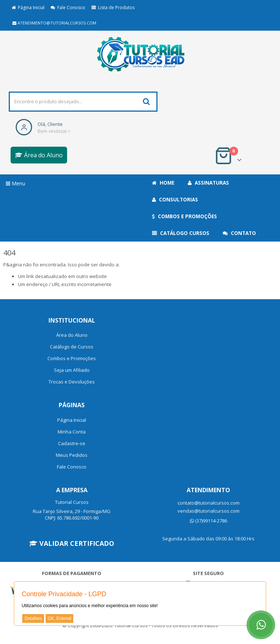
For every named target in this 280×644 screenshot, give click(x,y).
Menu (15, 183)
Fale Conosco (68, 7)
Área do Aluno (39, 155)
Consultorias (175, 200)
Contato (239, 233)
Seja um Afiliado (72, 370)
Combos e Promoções (184, 216)
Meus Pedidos (72, 455)
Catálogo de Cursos (72, 347)
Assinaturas (208, 183)
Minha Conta (72, 432)
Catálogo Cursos (181, 233)
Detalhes (33, 618)
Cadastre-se (72, 443)
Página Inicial (28, 7)
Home (163, 183)
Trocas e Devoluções (72, 382)
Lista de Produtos (113, 7)
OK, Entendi (60, 618)
